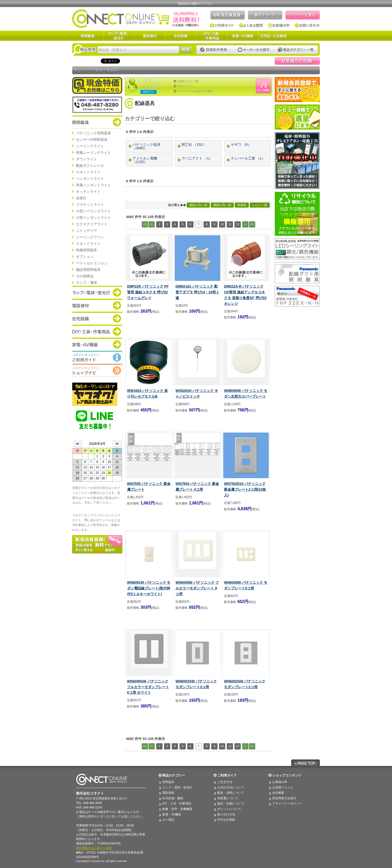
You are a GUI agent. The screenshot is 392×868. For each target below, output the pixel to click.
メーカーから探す (254, 50)
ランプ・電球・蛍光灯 (119, 36)
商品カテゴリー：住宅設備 (97, 318)
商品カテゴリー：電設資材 (97, 305)
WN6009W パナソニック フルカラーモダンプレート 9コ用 (197, 588)
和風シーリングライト (93, 153)
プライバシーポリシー (287, 803)
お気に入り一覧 (188, 81)
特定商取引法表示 (284, 798)
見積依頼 (297, 61)
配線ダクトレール (90, 166)
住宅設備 (181, 36)
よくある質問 (251, 26)
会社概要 (278, 793)
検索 (186, 50)
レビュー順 (260, 205)
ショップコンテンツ (287, 775)
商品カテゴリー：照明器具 (97, 122)
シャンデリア (86, 231)
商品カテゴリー (174, 775)
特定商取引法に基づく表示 (94, 848)
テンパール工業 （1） (248, 158)
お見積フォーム (283, 787)
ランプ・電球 (86, 283)
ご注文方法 (225, 782)
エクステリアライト (92, 224)
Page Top (305, 763)
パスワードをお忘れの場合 (195, 91)
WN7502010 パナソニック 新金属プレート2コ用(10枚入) (245, 489)
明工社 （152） (194, 145)
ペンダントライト (90, 179)
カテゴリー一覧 (296, 50)
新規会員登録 (228, 15)
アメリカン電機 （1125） (145, 160)
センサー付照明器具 (92, 140)
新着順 (242, 205)
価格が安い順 (198, 205)
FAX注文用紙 (226, 820)
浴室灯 (81, 198)
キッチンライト (88, 192)
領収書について (228, 798)
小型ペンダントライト (93, 218)
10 (222, 224)
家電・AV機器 (243, 36)
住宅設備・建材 (173, 798)
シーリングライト (90, 146)
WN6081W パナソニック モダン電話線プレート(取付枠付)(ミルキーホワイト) (149, 588)
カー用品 (168, 820)
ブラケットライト (90, 205)
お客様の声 (279, 26)
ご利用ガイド (222, 26)
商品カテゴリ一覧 (87, 70)
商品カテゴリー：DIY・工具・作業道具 (97, 331)
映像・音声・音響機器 (177, 809)
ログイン (148, 92)
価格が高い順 (222, 205)
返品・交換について (231, 803)
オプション (85, 257)
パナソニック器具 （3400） (146, 146)
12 (238, 224)
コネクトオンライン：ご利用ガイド (97, 357)
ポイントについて (229, 809)
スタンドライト (88, 244)
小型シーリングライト (93, 211)
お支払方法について (231, 787)
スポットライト (88, 172)
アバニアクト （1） (197, 158)
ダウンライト (86, 159)
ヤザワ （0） (241, 145)
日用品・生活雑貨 (273, 36)
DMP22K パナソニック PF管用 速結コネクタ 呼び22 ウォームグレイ (148, 292)
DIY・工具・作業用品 (212, 36)
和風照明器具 (86, 250)
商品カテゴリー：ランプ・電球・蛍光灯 (97, 292)
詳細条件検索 (215, 50)
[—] (192, 119)
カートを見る (303, 15)
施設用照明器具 (88, 270)
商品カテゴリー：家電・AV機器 (97, 344)
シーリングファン (90, 237)
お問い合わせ (307, 26)
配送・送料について (231, 793)
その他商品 (85, 276)
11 (230, 224)
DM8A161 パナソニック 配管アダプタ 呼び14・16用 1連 (197, 292)
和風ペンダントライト (93, 185)
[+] (181, 119)
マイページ (265, 15)
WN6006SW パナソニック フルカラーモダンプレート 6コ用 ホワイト (148, 687)
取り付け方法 (226, 814)
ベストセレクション (92, 263)
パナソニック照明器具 (93, 133)
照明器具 (88, 36)
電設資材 (150, 36)
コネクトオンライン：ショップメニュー (97, 370)
